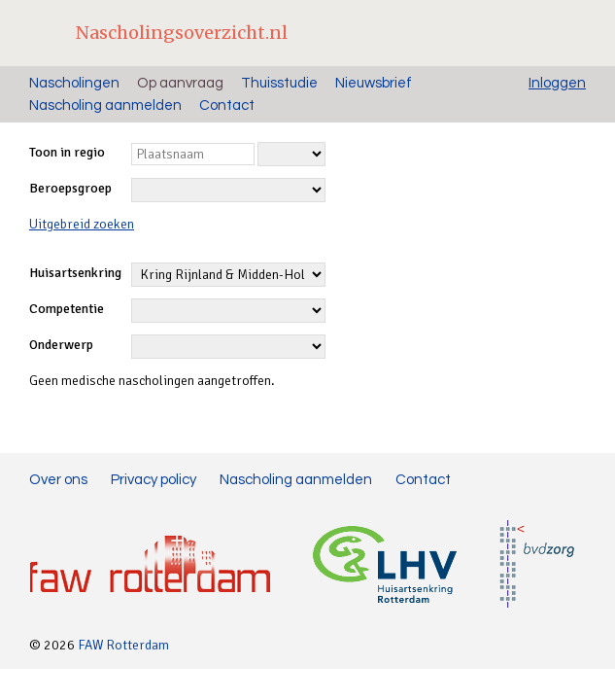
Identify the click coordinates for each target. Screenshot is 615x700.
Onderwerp (61, 345)
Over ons (58, 480)
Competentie (67, 309)
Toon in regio (67, 152)
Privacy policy (154, 480)
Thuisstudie (279, 83)
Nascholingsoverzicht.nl (182, 33)
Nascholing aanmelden (105, 105)
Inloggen (557, 83)
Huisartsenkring (75, 273)
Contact (227, 105)
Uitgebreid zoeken (82, 224)
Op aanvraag (180, 83)
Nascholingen (74, 83)
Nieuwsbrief (374, 83)
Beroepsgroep (70, 188)
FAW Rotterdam (123, 645)
